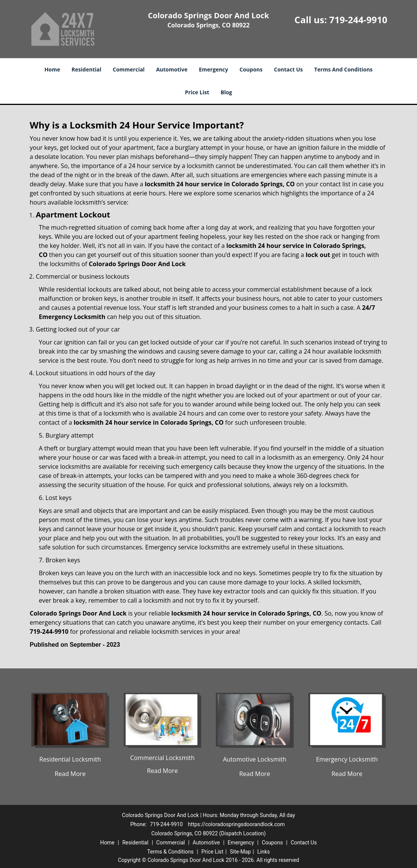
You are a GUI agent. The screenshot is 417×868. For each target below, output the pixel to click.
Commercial (129, 69)
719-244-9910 (358, 20)
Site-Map (240, 852)
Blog (226, 92)
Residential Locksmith (70, 759)
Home (52, 69)
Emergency (214, 69)
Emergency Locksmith (347, 759)
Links (263, 852)
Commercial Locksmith (162, 758)
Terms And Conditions (344, 69)
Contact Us (288, 69)
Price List (197, 92)
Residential (86, 69)
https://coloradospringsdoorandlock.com (236, 824)
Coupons (251, 69)
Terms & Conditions (170, 852)
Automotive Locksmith (255, 759)
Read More (70, 774)
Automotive (172, 69)
